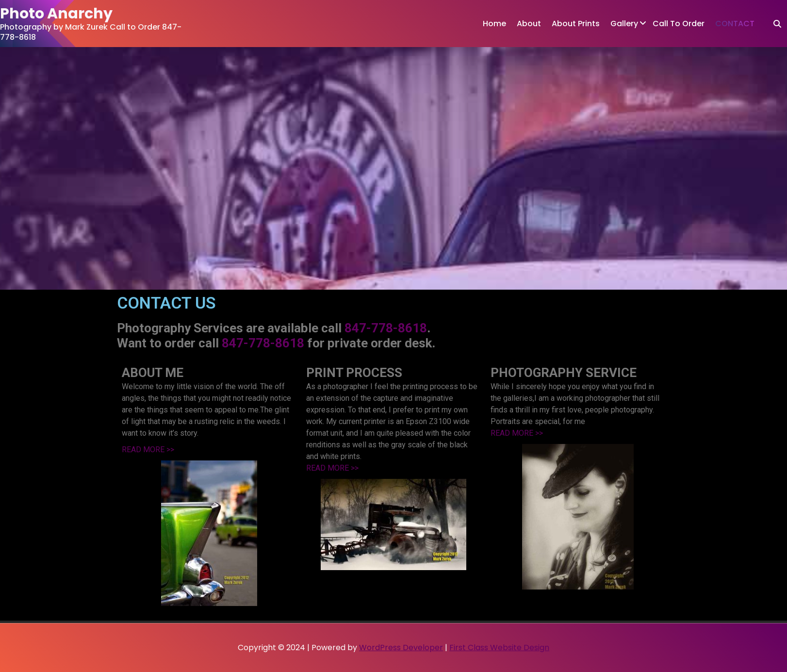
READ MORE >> (148, 450)
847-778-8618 (386, 328)
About (529, 24)
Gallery (624, 24)
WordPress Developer (401, 647)
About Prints (576, 24)
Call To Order (679, 24)
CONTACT (735, 24)
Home (494, 24)
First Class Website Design (499, 647)
